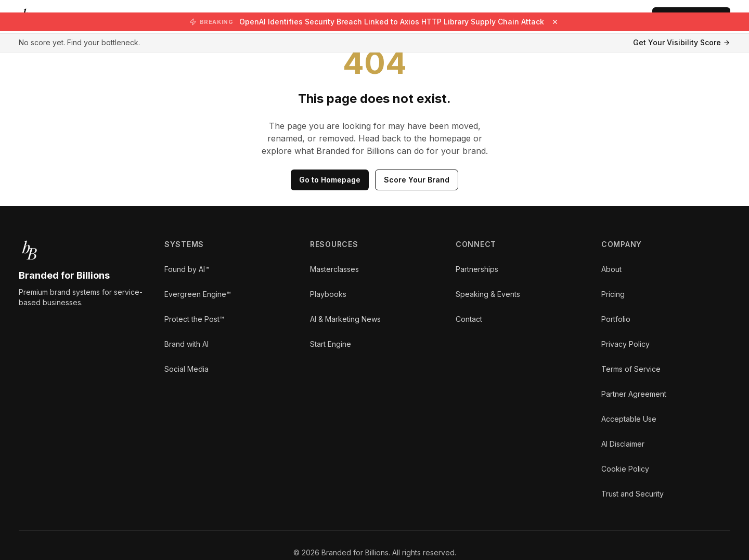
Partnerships (477, 269)
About (611, 269)
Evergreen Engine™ (198, 294)
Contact (469, 319)
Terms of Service (631, 369)
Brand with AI (186, 344)
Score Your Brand (417, 180)
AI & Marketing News (345, 319)
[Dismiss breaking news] (555, 22)
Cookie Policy (625, 469)
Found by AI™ (187, 269)
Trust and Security (632, 494)
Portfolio (616, 319)
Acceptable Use (629, 419)
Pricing (613, 294)
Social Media (186, 369)
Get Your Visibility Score (682, 42)
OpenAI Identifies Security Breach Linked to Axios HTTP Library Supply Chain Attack (392, 22)
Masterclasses (334, 269)
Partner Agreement (634, 394)
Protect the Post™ (194, 319)
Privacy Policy (625, 344)
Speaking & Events (488, 294)
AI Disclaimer (623, 444)
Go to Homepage (330, 180)
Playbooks (328, 294)
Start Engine (331, 344)
